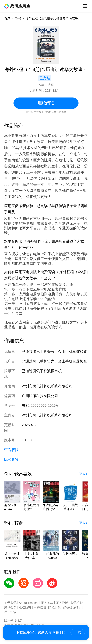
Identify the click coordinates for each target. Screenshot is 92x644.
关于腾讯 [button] (10, 603)
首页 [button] (7, 18)
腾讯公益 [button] (10, 607)
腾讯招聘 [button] (77, 603)
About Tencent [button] (29, 603)
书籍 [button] (18, 18)
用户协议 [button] (10, 612)
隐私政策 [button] (11, 460)
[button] (17, 6)
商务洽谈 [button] (62, 603)
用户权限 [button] (40, 607)
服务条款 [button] (47, 603)
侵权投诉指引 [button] (72, 607)
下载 (78, 632)
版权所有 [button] (25, 607)
